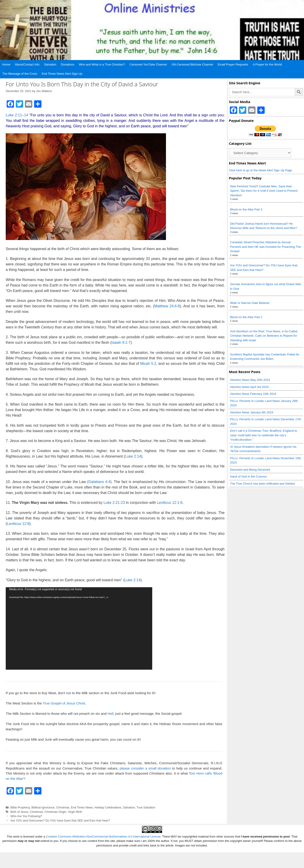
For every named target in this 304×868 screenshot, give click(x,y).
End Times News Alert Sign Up (62, 74)
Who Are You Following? (26, 816)
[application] (79, 628)
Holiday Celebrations (108, 807)
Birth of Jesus (19, 812)
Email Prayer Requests (233, 64)
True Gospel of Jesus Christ (64, 703)
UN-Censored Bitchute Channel (192, 64)
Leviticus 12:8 (18, 524)
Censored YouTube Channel (148, 64)
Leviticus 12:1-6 (170, 503)
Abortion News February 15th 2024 (253, 394)
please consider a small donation (145, 768)
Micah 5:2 (148, 364)
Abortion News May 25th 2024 (250, 380)
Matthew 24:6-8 (167, 306)
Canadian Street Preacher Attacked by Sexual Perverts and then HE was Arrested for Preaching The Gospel (266, 247)
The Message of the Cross (20, 74)
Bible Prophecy (20, 807)
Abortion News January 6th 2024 (252, 412)
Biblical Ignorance (43, 807)
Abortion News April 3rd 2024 (249, 387)
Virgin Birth (75, 812)
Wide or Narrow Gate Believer (250, 303)
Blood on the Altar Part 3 (246, 209)
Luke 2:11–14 (17, 115)
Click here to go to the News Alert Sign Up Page (261, 170)
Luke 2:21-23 (114, 503)
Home (6, 64)
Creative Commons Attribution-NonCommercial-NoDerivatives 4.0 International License (103, 837)
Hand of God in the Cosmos (248, 476)
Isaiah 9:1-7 (121, 343)
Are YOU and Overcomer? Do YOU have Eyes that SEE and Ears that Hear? (60, 820)
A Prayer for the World (267, 64)
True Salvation (146, 807)
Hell (110, 714)
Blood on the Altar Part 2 (246, 317)
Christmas (63, 807)
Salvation (50, 64)
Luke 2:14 (133, 456)
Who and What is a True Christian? (102, 64)
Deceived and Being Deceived (250, 470)
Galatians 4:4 (99, 482)
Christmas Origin (55, 812)
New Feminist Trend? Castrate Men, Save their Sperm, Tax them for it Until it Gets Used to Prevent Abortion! (264, 191)
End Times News (82, 807)
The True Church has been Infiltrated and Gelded (262, 484)
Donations (68, 64)
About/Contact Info (27, 64)
